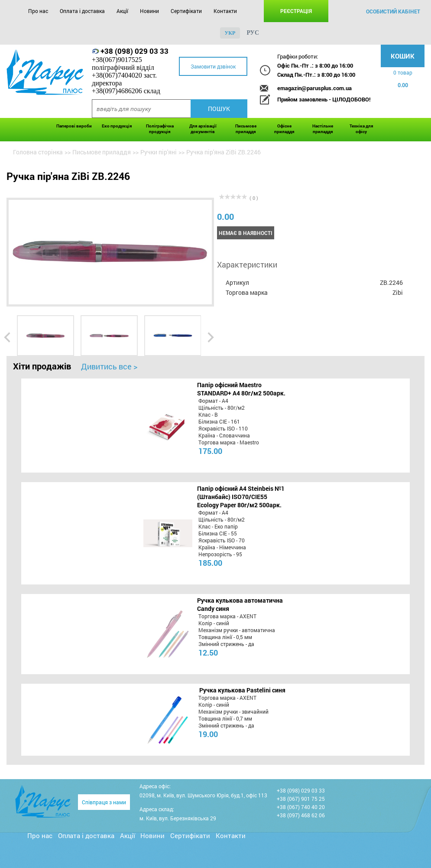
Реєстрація (296, 11)
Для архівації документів (203, 129)
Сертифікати (186, 11)
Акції (122, 11)
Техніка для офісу (361, 129)
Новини (149, 11)
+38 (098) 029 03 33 (134, 51)
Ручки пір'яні (159, 152)
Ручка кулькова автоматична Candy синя (240, 604)
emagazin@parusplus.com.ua (314, 88)
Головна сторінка (38, 152)
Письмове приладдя (246, 129)
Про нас (38, 11)
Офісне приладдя (284, 129)
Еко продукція (117, 126)
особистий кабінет (393, 11)
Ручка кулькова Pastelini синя (242, 690)
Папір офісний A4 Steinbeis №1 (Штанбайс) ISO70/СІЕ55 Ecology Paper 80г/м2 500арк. (241, 497)
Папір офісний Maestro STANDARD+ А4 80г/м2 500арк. (241, 389)
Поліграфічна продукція (160, 129)
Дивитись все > (109, 366)
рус (253, 33)
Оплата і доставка (82, 11)
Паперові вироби (74, 126)
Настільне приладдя (323, 129)
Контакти (225, 11)
